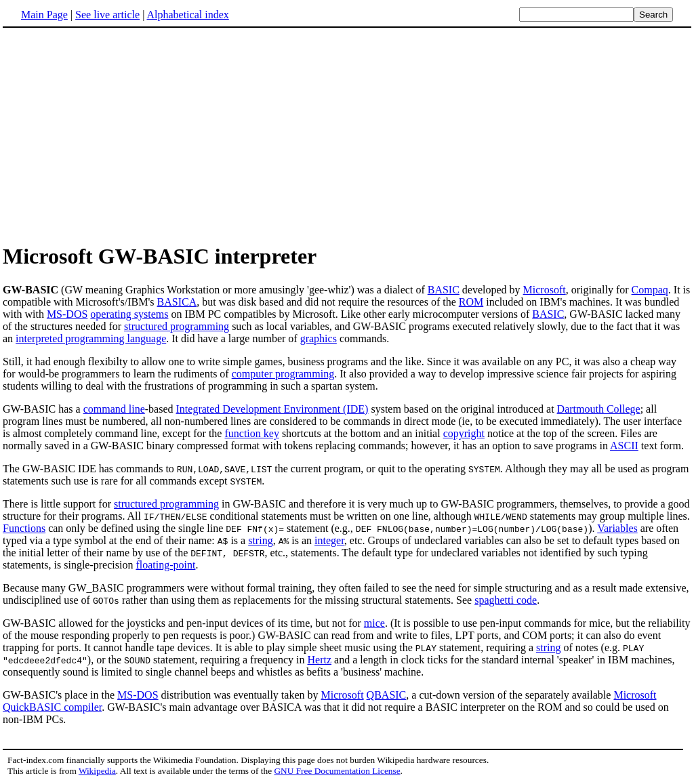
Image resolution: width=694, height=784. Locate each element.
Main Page (44, 15)
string (260, 540)
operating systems (129, 314)
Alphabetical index (187, 15)
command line (114, 409)
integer (329, 540)
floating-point (165, 565)
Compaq (650, 290)
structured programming (177, 326)
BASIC (444, 290)
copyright (464, 433)
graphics (319, 338)
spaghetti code (506, 600)
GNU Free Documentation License (337, 771)
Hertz (320, 660)
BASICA (177, 302)
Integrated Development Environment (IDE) (272, 409)
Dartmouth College (599, 409)
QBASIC (387, 695)
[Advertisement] (117, 135)
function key (251, 433)
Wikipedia (97, 771)
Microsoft (545, 290)
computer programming (283, 374)
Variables (617, 528)
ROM (471, 302)
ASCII (624, 446)
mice (374, 623)
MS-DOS (67, 314)
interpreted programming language (91, 338)
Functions (24, 528)
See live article (107, 15)
